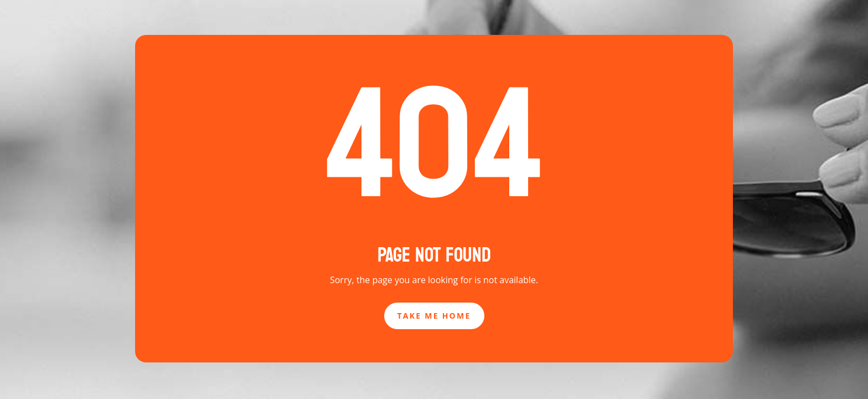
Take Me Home (434, 316)
